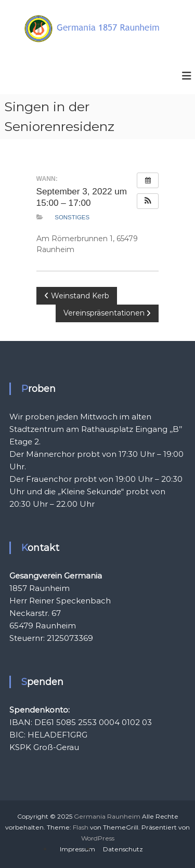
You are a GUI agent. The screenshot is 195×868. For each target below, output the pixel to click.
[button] (148, 201)
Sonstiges (72, 217)
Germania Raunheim (107, 816)
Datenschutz (123, 849)
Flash (81, 827)
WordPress (98, 838)
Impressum (77, 849)
